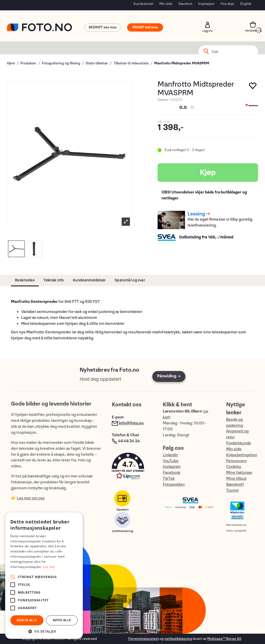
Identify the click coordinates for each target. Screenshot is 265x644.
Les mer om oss (31, 498)
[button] (132, 467)
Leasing (196, 214)
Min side (166, 4)
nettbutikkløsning (178, 639)
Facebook (172, 473)
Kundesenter (143, 4)
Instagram (172, 467)
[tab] (25, 280)
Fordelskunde (239, 443)
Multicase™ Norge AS (224, 639)
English (246, 4)
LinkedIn (170, 455)
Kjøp (208, 173)
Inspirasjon (206, 4)
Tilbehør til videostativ (131, 63)
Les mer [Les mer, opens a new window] (49, 567)
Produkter (28, 63)
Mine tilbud (236, 479)
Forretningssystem (143, 639)
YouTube (171, 461)
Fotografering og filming (61, 63)
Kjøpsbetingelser (242, 455)
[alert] (44, 576)
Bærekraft (235, 485)
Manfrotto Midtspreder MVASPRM (182, 63)
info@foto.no (131, 423)
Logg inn (208, 25)
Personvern (237, 461)
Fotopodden (174, 485)
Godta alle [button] (27, 620)
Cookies (234, 467)
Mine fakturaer (239, 473)
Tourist (232, 491)
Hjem (11, 63)
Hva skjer (227, 4)
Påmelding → (169, 376)
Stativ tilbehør (97, 63)
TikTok (169, 479)
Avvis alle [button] (62, 620)
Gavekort (185, 4)
